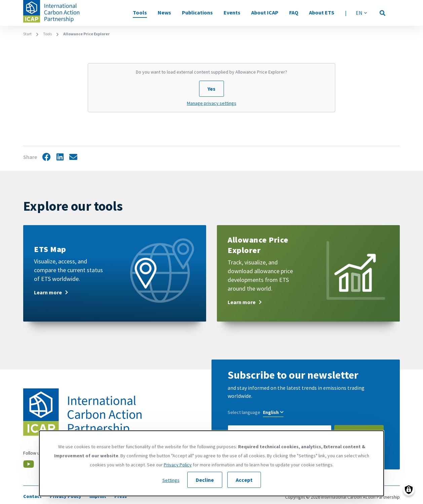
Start (27, 34)
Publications (197, 12)
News (164, 12)
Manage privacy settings (212, 103)
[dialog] (211, 463)
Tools (140, 12)
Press (121, 496)
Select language (244, 412)
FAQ (294, 12)
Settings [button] (171, 480)
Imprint (98, 496)
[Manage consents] (409, 490)
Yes (211, 89)
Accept (244, 480)
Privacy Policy (66, 496)
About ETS (322, 12)
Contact (32, 496)
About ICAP (265, 12)
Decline (205, 480)
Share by (73, 157)
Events (232, 12)
